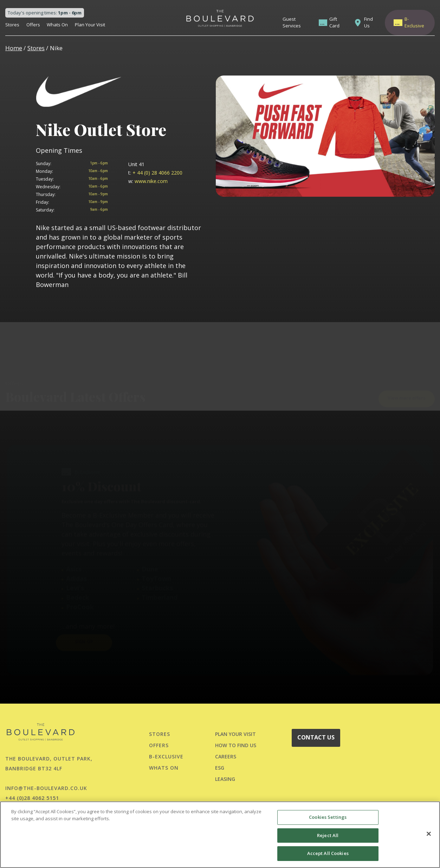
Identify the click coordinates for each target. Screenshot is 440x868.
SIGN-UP (84, 623)
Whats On (57, 25)
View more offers (407, 378)
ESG (220, 768)
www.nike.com (148, 181)
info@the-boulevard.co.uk (46, 788)
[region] (220, 835)
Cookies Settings (328, 817)
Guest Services (292, 22)
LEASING (225, 779)
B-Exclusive (414, 22)
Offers (33, 25)
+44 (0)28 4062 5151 (32, 798)
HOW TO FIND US (236, 745)
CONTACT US (316, 737)
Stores (12, 25)
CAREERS (226, 756)
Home (14, 48)
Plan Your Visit (90, 25)
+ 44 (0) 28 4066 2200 (155, 173)
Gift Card (334, 22)
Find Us (368, 22)
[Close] (429, 834)
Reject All (328, 835)
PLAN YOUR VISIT (235, 734)
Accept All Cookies (328, 853)
